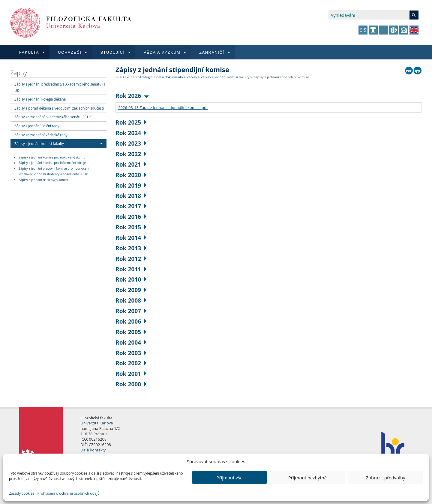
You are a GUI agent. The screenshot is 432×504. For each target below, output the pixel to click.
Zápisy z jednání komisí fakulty (39, 143)
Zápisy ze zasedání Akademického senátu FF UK (53, 117)
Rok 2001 (131, 374)
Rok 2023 (131, 143)
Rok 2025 (131, 122)
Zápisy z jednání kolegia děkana (40, 99)
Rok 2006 (131, 321)
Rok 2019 (131, 185)
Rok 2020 (131, 175)
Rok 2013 (131, 248)
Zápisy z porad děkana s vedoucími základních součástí (59, 108)
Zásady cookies (22, 493)
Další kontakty (93, 450)
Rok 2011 (131, 269)
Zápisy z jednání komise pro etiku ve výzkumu (52, 157)
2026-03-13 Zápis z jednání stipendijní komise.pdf (163, 107)
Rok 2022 (131, 154)
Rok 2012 (131, 259)
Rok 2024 (131, 133)
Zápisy (19, 73)
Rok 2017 (131, 206)
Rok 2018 (131, 196)
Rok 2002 (131, 363)
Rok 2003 (131, 353)
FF (117, 77)
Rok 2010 (131, 279)
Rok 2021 (131, 164)
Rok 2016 (131, 217)
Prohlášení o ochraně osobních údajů (68, 493)
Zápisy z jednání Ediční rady (37, 126)
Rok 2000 (131, 384)
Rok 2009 (131, 290)
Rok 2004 (131, 342)
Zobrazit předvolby (385, 478)
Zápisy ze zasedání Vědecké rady (41, 135)
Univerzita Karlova (97, 423)
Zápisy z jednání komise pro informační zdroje (52, 163)
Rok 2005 (131, 332)
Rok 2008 (131, 300)
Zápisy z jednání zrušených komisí (43, 180)
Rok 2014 (131, 238)
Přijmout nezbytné (307, 478)
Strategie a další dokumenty (161, 77)
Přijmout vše (229, 478)
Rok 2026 (132, 96)
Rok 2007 (131, 311)
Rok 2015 (131, 227)
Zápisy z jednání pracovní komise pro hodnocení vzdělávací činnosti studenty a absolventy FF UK (54, 171)
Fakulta (129, 77)
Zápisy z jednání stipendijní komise (281, 77)
